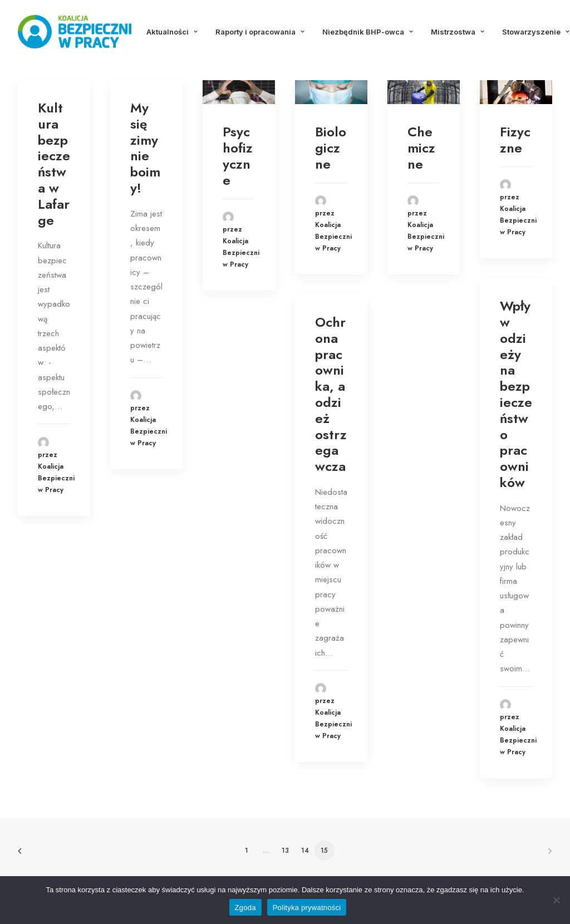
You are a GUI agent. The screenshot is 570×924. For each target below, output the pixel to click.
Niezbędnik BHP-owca (368, 32)
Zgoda (245, 908)
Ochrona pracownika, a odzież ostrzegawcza (331, 394)
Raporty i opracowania (260, 32)
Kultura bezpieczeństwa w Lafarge (54, 164)
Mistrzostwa (458, 32)
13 (285, 851)
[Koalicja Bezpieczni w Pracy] (75, 32)
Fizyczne (515, 140)
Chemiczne (421, 148)
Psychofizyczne (238, 156)
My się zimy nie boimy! (145, 148)
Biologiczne (331, 148)
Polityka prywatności (307, 908)
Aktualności (172, 32)
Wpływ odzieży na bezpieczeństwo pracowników (516, 394)
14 (305, 851)
